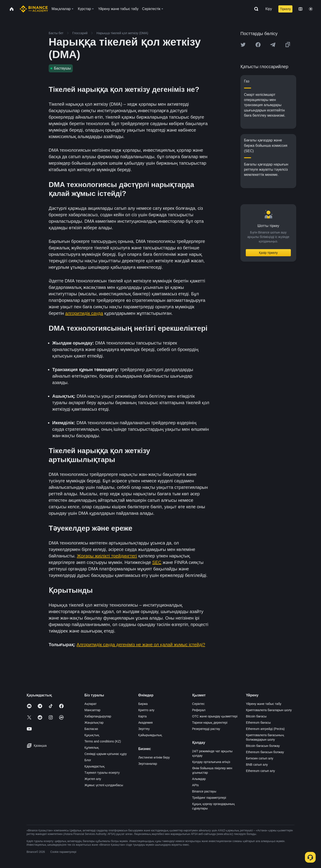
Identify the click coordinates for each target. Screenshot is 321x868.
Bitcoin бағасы (256, 716)
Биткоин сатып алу (260, 758)
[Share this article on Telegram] (273, 45)
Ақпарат (90, 704)
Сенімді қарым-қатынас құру (105, 754)
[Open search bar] (255, 9)
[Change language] (300, 9)
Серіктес (198, 704)
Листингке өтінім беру (154, 757)
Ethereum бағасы (258, 723)
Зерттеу (144, 729)
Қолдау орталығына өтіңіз (211, 762)
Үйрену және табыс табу (264, 704)
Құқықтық (92, 735)
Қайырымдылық (150, 735)
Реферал (199, 710)
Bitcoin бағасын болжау (263, 746)
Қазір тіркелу (268, 253)
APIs (196, 785)
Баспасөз (91, 729)
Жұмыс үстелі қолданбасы (104, 785)
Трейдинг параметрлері (209, 798)
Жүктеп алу (93, 779)
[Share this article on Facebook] (258, 45)
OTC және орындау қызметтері (215, 716)
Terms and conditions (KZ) (103, 741)
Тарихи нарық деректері (210, 723)
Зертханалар (148, 764)
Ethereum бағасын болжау (265, 752)
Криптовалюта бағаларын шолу (269, 710)
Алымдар (199, 779)
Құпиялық (92, 748)
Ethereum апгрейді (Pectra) (265, 729)
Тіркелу (285, 9)
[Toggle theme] (311, 9)
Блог (88, 760)
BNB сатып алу (257, 765)
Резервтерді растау (206, 729)
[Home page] (34, 9)
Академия (145, 723)
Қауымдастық (95, 766)
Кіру (269, 9)
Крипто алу (146, 710)
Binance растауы (204, 791)
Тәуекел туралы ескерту (102, 773)
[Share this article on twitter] (243, 45)
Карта (142, 716)
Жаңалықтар (94, 723)
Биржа (143, 704)
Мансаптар (92, 710)
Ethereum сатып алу (261, 771)
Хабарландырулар (98, 716)
